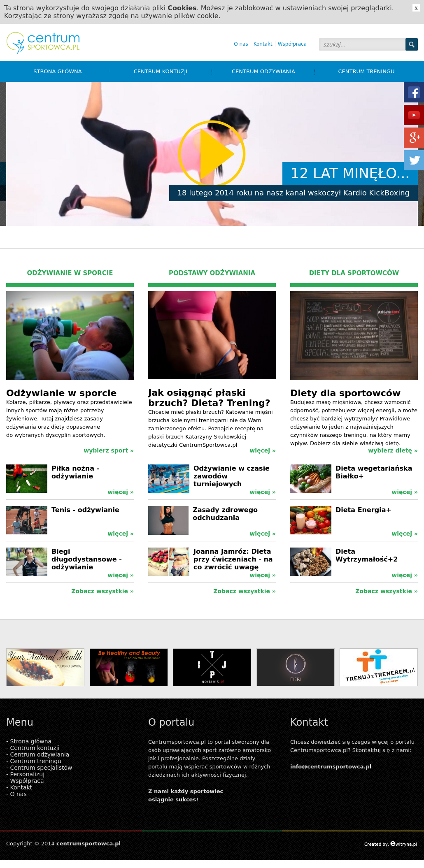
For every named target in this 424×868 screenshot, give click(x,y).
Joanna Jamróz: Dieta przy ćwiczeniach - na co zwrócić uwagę (233, 559)
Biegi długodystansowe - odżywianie (87, 559)
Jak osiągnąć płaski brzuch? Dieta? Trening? (209, 398)
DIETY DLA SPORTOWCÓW (354, 273)
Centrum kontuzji (173, 72)
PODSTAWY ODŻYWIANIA (212, 273)
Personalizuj (28, 774)
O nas (241, 44)
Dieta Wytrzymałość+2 (367, 555)
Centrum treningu (367, 71)
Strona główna (71, 72)
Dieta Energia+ (363, 510)
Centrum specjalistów (41, 768)
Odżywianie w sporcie (61, 393)
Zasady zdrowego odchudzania (225, 514)
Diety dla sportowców (345, 393)
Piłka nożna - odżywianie (75, 472)
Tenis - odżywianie (85, 510)
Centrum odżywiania (273, 72)
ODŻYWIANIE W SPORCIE (70, 273)
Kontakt (263, 44)
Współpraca (292, 44)
